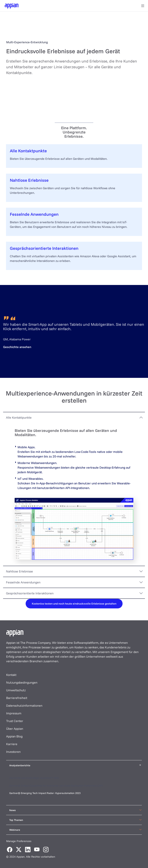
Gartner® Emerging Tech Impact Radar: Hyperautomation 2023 (45, 793)
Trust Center (15, 721)
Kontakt (11, 675)
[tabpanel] (74, 494)
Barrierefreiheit (17, 698)
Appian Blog (14, 736)
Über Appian (15, 729)
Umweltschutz (16, 690)
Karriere (12, 744)
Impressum (14, 713)
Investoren (13, 752)
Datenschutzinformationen (24, 706)
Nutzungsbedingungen (22, 682)
